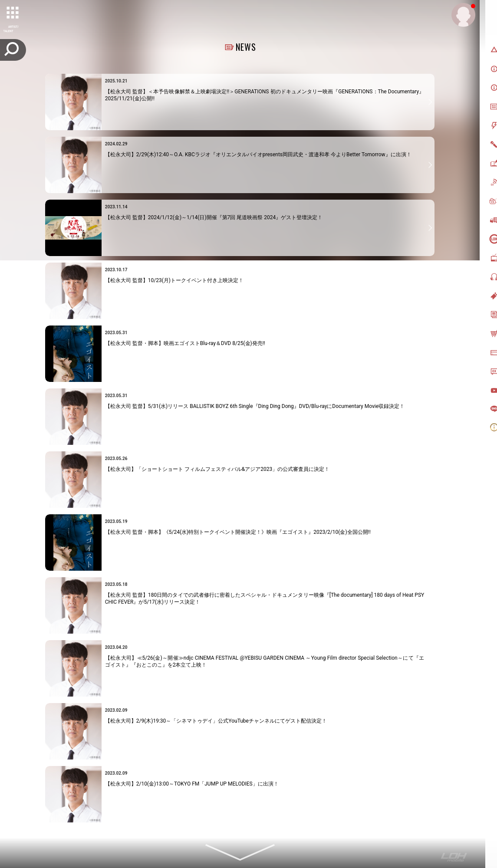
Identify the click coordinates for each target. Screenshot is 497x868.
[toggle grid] (13, 13)
